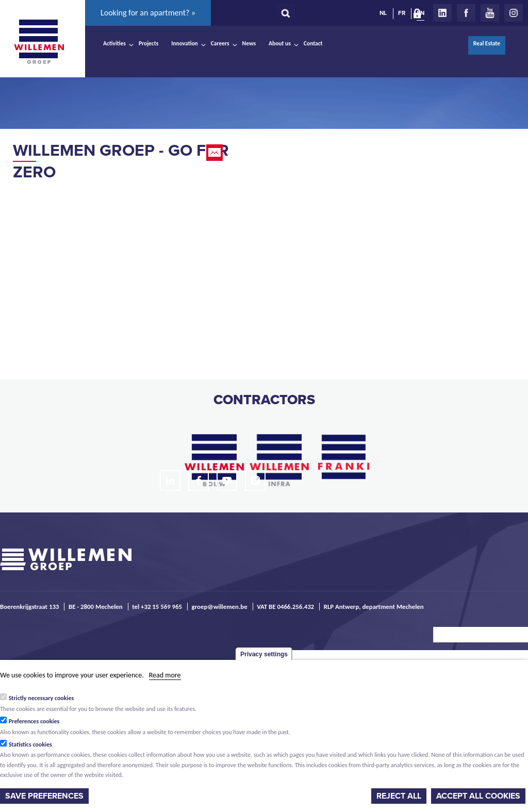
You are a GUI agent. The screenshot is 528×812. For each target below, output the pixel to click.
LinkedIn (442, 13)
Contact (313, 43)
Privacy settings (264, 654)
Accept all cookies (478, 796)
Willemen (39, 42)
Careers (220, 43)
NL (383, 13)
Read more (165, 675)
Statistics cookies (30, 744)
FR (402, 13)
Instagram (514, 13)
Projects (148, 43)
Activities (114, 43)
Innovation (185, 43)
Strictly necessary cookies (42, 698)
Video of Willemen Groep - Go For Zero (129, 261)
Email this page (216, 153)
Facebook (466, 13)
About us (280, 43)
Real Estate (487, 43)
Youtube (490, 13)
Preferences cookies (34, 721)
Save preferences (44, 796)
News (249, 43)
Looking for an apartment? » (148, 13)
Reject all (399, 796)
